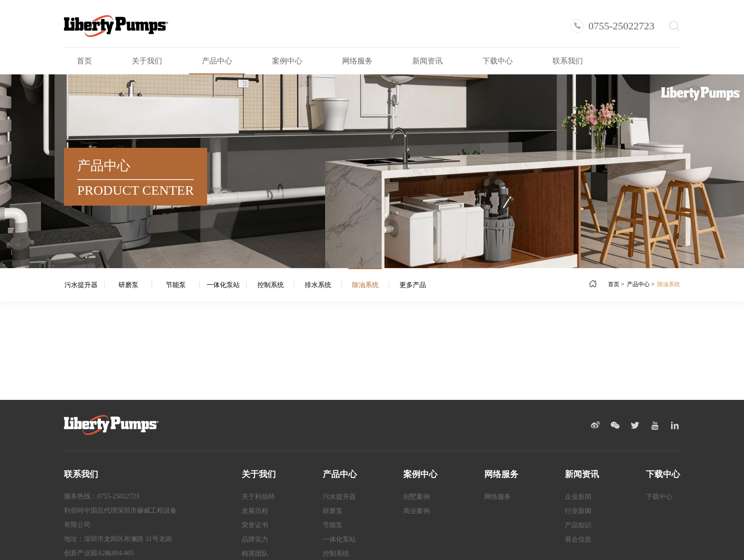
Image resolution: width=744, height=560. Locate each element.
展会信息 (578, 539)
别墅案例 (417, 497)
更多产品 (413, 285)
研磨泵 (128, 285)
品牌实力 (255, 539)
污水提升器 (81, 285)
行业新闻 (578, 511)
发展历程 (255, 511)
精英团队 (255, 554)
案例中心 (287, 61)
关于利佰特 (258, 497)
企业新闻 (578, 497)
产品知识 (578, 525)
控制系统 (271, 285)
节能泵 (176, 285)
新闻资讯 (427, 61)
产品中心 (217, 61)
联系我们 (568, 61)
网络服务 (357, 61)
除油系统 (365, 285)
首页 (84, 61)
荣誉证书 (255, 525)
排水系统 (318, 285)
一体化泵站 (223, 285)
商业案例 (417, 511)
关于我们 (147, 61)
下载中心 (498, 61)
